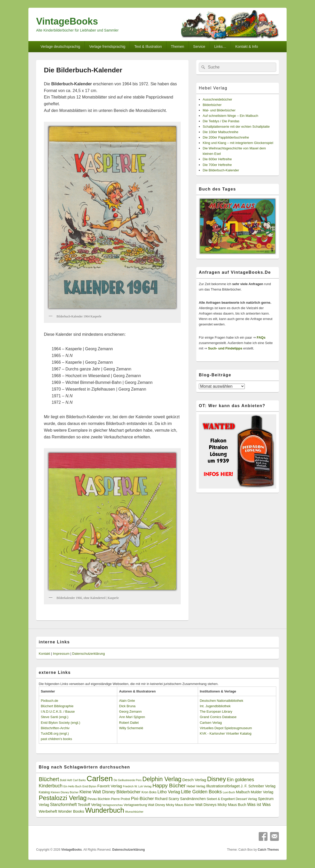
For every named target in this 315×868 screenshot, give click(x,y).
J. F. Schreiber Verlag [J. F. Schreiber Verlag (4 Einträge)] (258, 786)
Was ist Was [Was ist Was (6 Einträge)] (259, 805)
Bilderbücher (212, 105)
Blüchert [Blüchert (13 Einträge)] (49, 779)
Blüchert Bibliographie (57, 706)
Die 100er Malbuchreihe (220, 132)
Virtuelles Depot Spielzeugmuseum (226, 728)
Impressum (61, 654)
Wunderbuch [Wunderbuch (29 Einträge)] (105, 810)
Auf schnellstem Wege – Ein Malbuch (230, 116)
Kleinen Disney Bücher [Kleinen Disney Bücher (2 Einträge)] (65, 792)
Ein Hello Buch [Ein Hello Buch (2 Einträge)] (73, 786)
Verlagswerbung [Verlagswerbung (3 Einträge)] (135, 805)
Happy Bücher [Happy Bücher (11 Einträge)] (169, 786)
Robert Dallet (129, 723)
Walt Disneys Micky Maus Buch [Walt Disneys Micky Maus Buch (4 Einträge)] (221, 805)
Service (199, 47)
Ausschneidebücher (217, 99)
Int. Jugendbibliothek (215, 706)
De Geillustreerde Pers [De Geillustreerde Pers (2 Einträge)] (128, 780)
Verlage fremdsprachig (107, 47)
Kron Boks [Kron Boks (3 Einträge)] (149, 792)
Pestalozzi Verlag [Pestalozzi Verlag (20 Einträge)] (63, 798)
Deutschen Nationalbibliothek (222, 701)
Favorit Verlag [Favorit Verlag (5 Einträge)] (110, 786)
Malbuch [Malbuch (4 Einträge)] (243, 792)
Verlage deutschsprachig (60, 47)
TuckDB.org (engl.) (55, 733)
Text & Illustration (148, 47)
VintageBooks (67, 21)
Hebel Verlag (213, 88)
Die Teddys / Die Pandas (221, 121)
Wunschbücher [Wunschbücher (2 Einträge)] (134, 812)
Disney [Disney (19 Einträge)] (216, 779)
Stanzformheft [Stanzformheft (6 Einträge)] (63, 805)
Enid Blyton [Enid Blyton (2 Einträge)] (89, 786)
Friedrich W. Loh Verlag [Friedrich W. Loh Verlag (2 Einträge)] (137, 786)
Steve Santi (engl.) (55, 717)
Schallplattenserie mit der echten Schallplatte (236, 127)
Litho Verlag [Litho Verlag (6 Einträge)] (169, 792)
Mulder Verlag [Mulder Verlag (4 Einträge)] (262, 792)
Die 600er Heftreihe (217, 159)
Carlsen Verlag (211, 723)
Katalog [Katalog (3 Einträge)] (44, 792)
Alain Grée (127, 701)
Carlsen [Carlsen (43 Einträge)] (100, 778)
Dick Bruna (127, 706)
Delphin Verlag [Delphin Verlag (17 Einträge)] (162, 779)
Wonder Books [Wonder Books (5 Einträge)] (71, 811)
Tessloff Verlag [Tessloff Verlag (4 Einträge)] (90, 805)
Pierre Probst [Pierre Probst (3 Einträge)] (120, 799)
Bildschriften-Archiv (55, 728)
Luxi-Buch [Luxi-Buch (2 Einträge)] (229, 792)
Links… (220, 47)
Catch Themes (268, 850)
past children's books (56, 739)
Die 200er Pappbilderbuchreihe (226, 137)
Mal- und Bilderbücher (219, 110)
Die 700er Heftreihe (217, 165)
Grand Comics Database (218, 717)
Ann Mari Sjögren (132, 717)
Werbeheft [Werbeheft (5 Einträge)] (48, 811)
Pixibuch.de (49, 701)
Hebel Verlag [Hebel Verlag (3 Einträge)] (196, 786)
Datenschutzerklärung (89, 654)
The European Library (216, 711)
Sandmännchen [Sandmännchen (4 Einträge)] (193, 799)
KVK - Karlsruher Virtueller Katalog (226, 733)
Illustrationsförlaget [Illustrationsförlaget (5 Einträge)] (223, 786)
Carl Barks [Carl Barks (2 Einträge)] (79, 780)
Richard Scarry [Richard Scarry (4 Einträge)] (167, 799)
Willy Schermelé (131, 728)
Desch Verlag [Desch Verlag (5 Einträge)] (194, 780)
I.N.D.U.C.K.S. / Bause (58, 711)
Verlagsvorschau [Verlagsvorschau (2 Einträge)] (113, 805)
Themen (178, 47)
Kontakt (44, 654)
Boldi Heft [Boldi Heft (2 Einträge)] (66, 780)
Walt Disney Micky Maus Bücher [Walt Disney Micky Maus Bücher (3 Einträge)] (171, 805)
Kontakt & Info (247, 47)
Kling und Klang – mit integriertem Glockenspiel (238, 143)
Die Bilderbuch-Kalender (221, 170)
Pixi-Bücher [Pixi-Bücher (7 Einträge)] (142, 798)
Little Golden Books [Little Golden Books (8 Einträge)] (201, 792)
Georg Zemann (130, 711)
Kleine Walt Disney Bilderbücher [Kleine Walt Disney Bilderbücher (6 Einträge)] (110, 792)
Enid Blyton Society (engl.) (60, 723)
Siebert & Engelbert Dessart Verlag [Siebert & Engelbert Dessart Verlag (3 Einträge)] (232, 799)
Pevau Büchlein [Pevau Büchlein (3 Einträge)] (99, 799)
